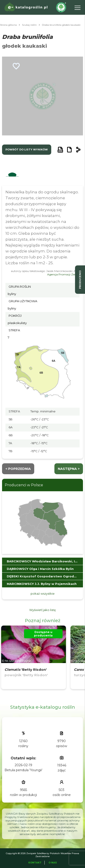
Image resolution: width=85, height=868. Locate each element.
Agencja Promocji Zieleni (63, 274)
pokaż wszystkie (43, 594)
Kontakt (35, 863)
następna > (69, 469)
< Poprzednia (18, 469)
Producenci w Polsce (24, 485)
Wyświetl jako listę (42, 610)
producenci (80, 280)
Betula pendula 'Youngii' (23, 770)
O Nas (53, 863)
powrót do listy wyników (27, 150)
